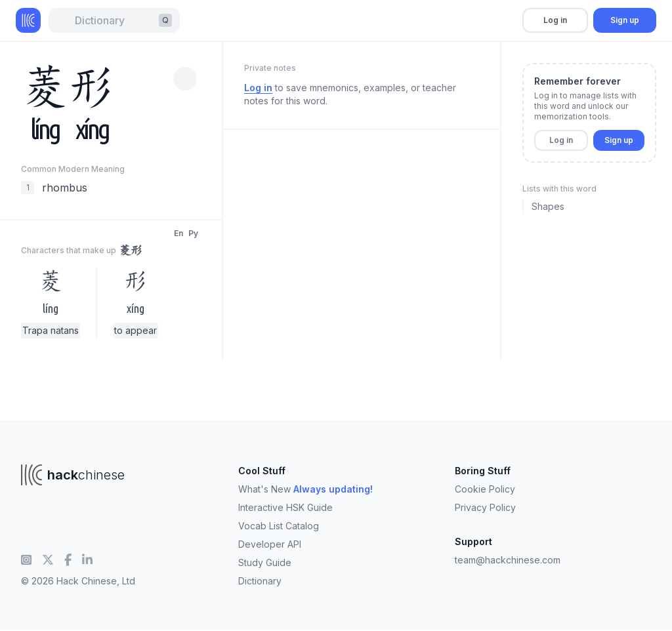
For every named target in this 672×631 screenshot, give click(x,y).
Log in (555, 20)
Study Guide (265, 562)
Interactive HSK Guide (285, 507)
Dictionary (260, 581)
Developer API (270, 544)
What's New (305, 489)
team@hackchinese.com (508, 560)
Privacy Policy (485, 507)
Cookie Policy (485, 489)
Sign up (625, 20)
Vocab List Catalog (279, 526)
